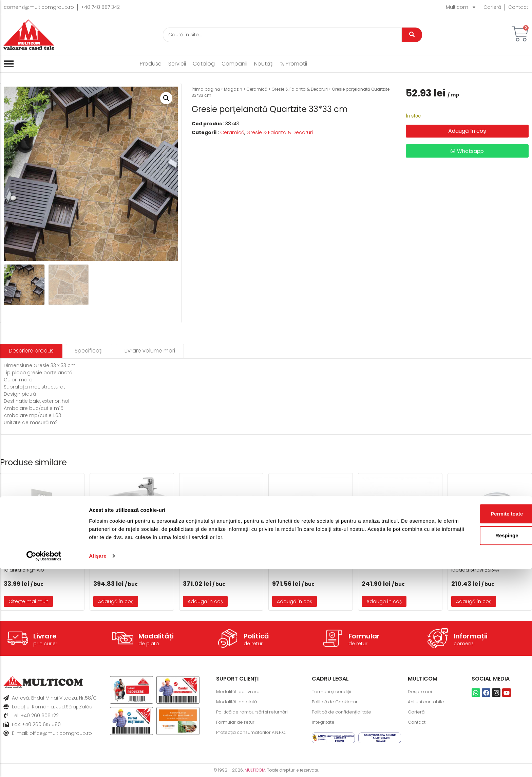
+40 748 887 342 (100, 7)
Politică (256, 636)
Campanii (234, 64)
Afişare (98, 764)
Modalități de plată (239, 702)
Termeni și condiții (333, 692)
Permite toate (475, 721)
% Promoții (294, 64)
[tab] (31, 351)
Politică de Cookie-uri (337, 702)
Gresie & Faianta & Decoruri (300, 89)
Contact (518, 7)
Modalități (156, 636)
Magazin (233, 89)
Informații (471, 636)
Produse (151, 64)
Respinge (475, 743)
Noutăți (264, 64)
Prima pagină (206, 89)
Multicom (461, 7)
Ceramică (257, 89)
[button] (166, 98)
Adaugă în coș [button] (116, 601)
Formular (364, 636)
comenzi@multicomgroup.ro (39, 7)
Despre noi (421, 692)
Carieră (492, 7)
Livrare (45, 636)
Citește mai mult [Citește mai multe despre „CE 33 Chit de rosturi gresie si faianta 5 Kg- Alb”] (28, 601)
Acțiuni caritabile (428, 702)
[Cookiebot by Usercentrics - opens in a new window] (44, 764)
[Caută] (282, 35)
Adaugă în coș (467, 131)
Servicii (177, 64)
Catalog (204, 64)
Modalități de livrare (240, 692)
